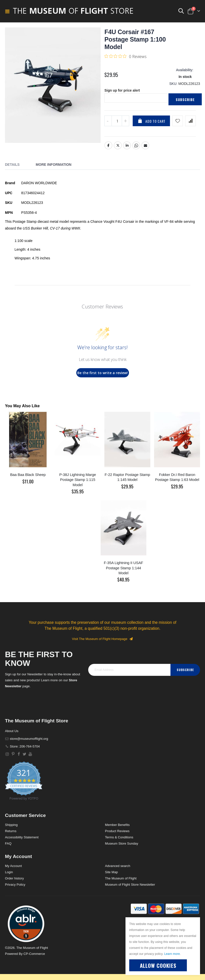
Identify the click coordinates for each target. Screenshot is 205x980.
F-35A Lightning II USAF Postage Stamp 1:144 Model (123, 569)
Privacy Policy (15, 885)
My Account (13, 867)
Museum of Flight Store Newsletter (130, 885)
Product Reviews (117, 832)
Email (145, 146)
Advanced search (118, 867)
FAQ (8, 844)
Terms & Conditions (119, 838)
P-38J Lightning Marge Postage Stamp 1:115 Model (78, 480)
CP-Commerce (34, 954)
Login (9, 873)
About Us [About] (12, 732)
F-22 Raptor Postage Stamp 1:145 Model (127, 478)
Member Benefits (117, 826)
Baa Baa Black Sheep (28, 475)
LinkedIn (127, 146)
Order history (14, 879)
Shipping (11, 826)
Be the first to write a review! (102, 374)
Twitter (118, 146)
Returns (11, 832)
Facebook (108, 146)
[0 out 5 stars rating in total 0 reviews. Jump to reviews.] (125, 56)
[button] (26, 924)
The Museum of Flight (121, 879)
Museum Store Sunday (122, 844)
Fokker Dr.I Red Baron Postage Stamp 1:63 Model (177, 478)
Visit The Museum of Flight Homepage (103, 640)
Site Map (112, 873)
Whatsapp (136, 146)
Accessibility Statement (22, 838)
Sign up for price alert (122, 91)
